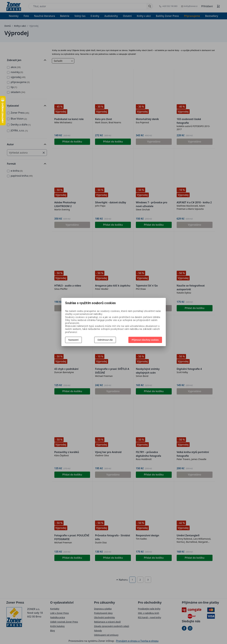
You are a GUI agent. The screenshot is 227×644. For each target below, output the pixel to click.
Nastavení (73, 340)
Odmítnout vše (105, 340)
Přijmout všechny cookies (145, 340)
